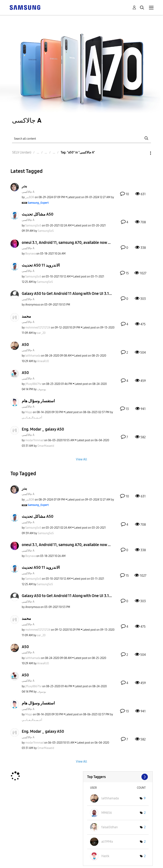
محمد (26, 316)
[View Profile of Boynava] (31, 254)
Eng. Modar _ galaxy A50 (43, 429)
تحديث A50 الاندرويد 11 (41, 265)
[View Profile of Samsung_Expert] (38, 203)
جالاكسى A (28, 192)
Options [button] (144, 153)
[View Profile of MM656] (107, 813)
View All (81, 459)
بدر (24, 186)
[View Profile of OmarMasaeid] (46, 446)
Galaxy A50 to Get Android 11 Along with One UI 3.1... (67, 293)
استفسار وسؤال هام (38, 401)
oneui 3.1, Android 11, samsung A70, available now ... (66, 242)
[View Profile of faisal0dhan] (110, 827)
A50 (25, 345)
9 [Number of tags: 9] (145, 798)
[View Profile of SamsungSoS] (33, 226)
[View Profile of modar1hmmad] (34, 440)
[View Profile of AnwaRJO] (43, 361)
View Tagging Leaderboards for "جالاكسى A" (118, 777)
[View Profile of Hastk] (105, 856)
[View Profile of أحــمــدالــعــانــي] (32, 418)
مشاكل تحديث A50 (38, 214)
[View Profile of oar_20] (41, 333)
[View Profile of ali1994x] (107, 842)
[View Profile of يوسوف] (42, 389)
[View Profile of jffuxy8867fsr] (33, 384)
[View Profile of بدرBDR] (30, 197)
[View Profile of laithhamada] (33, 356)
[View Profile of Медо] (29, 412)
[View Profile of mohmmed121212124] (38, 328)
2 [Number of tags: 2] (145, 813)
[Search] (81, 138)
